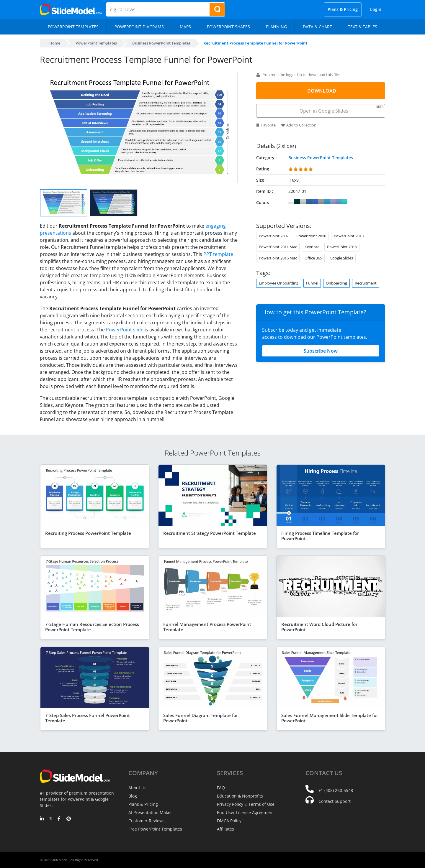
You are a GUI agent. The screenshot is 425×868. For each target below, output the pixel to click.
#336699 (309, 202)
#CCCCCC (303, 202)
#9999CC (333, 202)
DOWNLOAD (322, 91)
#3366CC (315, 202)
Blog (133, 796)
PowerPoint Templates (96, 43)
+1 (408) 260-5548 (336, 790)
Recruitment (366, 283)
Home (55, 43)
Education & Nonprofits (240, 796)
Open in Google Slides (341, 109)
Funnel (312, 283)
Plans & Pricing (343, 9)
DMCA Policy (229, 821)
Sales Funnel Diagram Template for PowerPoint (201, 718)
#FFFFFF (291, 202)
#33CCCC (344, 202)
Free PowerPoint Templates (155, 829)
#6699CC (339, 202)
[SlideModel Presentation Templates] (71, 9)
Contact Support (335, 801)
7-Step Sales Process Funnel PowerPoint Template (88, 718)
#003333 (297, 202)
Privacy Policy (230, 804)
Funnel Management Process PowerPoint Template (207, 627)
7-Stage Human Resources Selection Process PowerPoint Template (92, 627)
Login (376, 9)
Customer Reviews (147, 821)
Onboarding (336, 283)
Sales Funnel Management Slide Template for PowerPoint (330, 718)
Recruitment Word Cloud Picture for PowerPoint (319, 627)
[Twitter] (51, 819)
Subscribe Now (321, 351)
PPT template (218, 254)
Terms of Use (261, 804)
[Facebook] (60, 819)
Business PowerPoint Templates (161, 43)
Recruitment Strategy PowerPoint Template (210, 533)
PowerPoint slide (125, 330)
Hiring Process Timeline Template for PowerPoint (320, 536)
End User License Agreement (245, 812)
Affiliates (225, 829)
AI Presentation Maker (150, 812)
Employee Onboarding (279, 283)
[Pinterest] (69, 819)
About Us (137, 788)
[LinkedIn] (42, 819)
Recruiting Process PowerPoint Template (88, 533)
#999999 (321, 202)
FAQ (221, 788)
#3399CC (327, 202)
